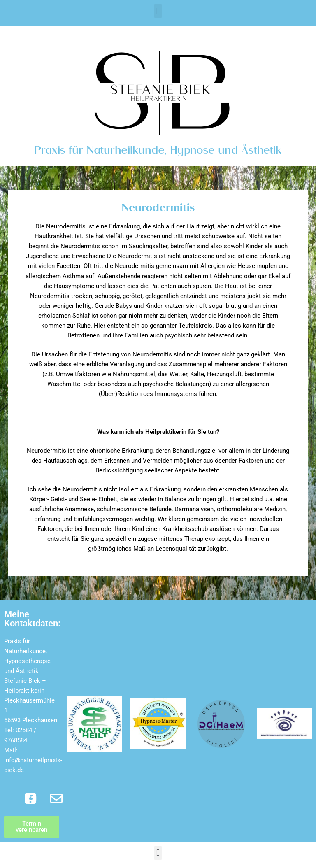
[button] (158, 11)
